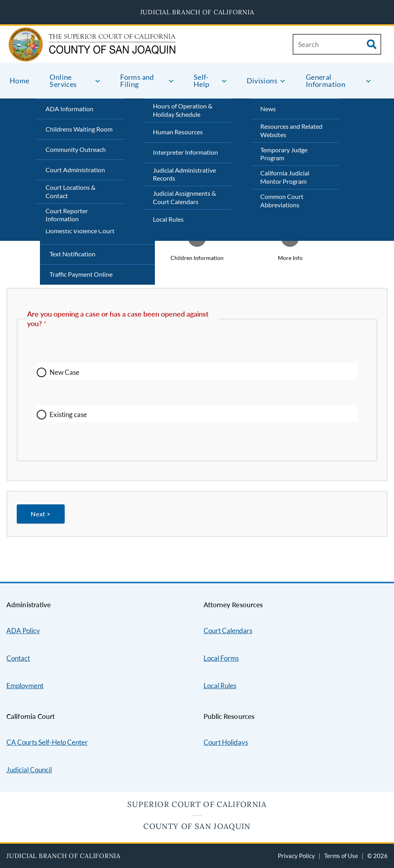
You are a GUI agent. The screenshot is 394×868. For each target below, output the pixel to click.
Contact (18, 658)
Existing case (68, 414)
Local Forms (221, 658)
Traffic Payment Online (81, 274)
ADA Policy (23, 631)
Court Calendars (228, 631)
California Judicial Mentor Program (285, 177)
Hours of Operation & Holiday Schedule (183, 110)
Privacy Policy (296, 856)
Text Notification (72, 254)
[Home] (64, 52)
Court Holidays (226, 742)
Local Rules (168, 219)
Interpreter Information (185, 152)
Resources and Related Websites (291, 130)
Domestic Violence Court (80, 231)
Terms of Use (341, 856)
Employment (25, 686)
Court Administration (75, 170)
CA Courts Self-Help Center (47, 742)
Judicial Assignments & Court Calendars (184, 197)
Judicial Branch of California (197, 12)
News (268, 109)
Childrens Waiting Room (79, 129)
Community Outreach (76, 149)
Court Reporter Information (67, 215)
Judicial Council (29, 770)
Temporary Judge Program (284, 154)
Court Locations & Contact (70, 191)
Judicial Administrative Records (184, 174)
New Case (64, 372)
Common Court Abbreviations (282, 201)
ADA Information (69, 109)
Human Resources (178, 132)
